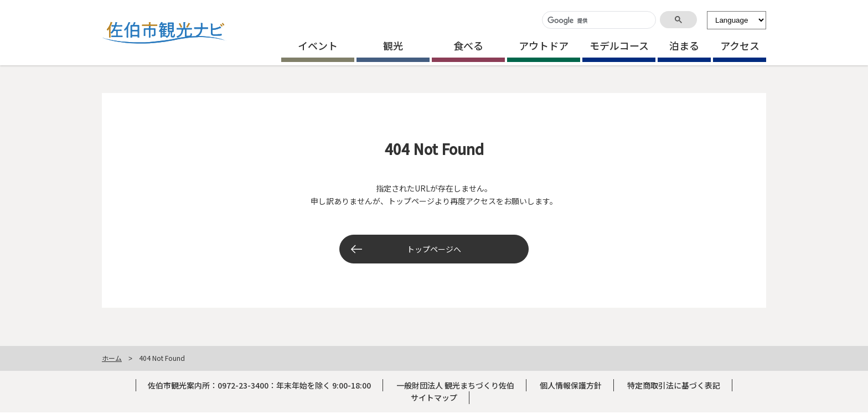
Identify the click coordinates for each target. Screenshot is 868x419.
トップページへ (434, 249)
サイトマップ (434, 397)
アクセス (740, 45)
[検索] (598, 21)
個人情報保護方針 (571, 385)
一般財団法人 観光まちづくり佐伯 (455, 385)
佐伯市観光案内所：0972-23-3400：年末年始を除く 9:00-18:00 (259, 385)
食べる (468, 45)
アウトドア (544, 45)
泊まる (684, 45)
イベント (318, 45)
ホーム (112, 358)
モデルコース (619, 45)
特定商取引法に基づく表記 (674, 385)
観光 (393, 45)
